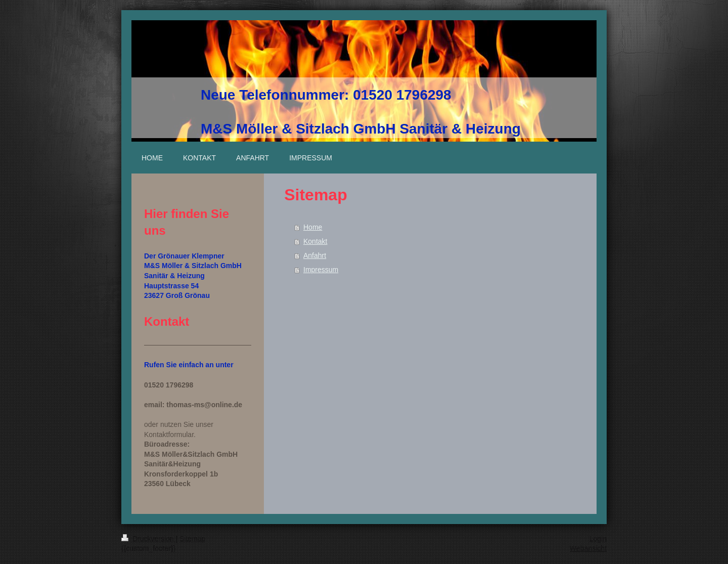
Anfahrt (315, 255)
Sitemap (192, 539)
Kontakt (315, 241)
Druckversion (148, 539)
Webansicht (588, 548)
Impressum (321, 270)
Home (313, 227)
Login (598, 539)
